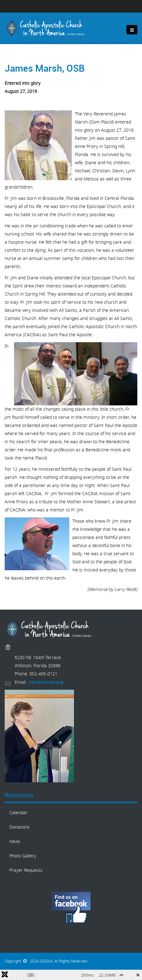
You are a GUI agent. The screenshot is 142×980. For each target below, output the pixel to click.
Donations (20, 827)
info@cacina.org (46, 682)
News (15, 842)
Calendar (18, 813)
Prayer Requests (26, 870)
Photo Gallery (23, 856)
